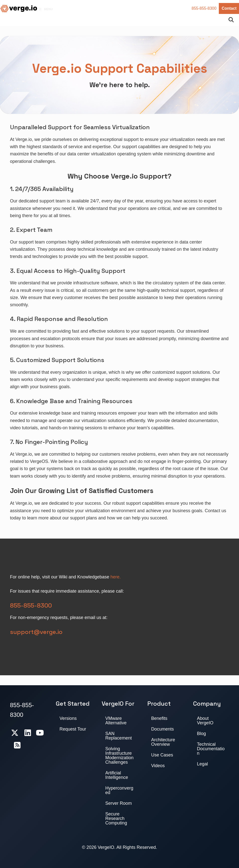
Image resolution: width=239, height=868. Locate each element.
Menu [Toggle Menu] (46, 9)
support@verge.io (36, 632)
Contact (229, 8)
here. (116, 577)
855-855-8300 (204, 8)
